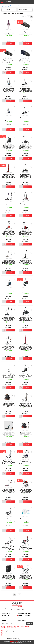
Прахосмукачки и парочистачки (22, 5)
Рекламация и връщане (25, 613)
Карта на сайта (22, 620)
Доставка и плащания (24, 616)
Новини (4, 620)
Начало (3, 5)
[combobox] (25, 10)
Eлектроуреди (9, 5)
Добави (7, 44)
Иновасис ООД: (14, 642)
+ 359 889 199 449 (8, 633)
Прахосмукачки (5, 6)
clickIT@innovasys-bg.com (10, 631)
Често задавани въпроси (25, 618)
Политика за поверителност (6, 616)
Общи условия (6, 613)
